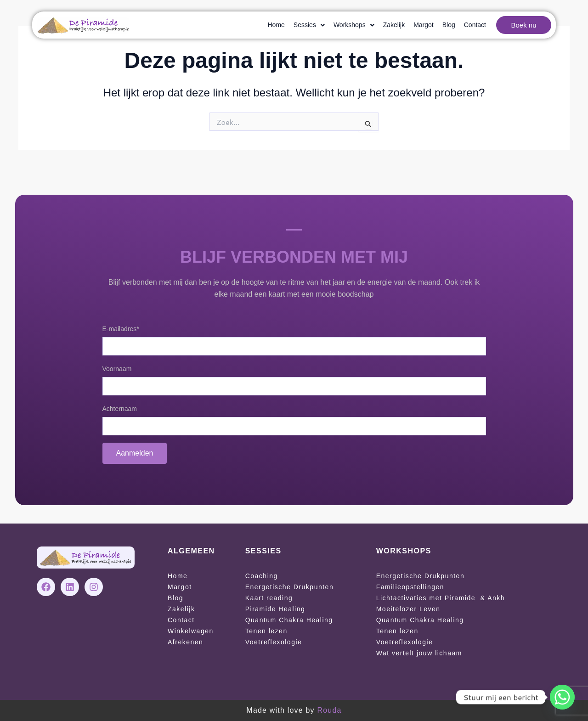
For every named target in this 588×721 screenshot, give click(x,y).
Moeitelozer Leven (408, 609)
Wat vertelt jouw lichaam (419, 653)
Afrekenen (185, 642)
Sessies (309, 25)
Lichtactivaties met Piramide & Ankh (441, 598)
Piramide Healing (275, 609)
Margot (424, 25)
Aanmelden (135, 453)
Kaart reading (269, 598)
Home (276, 25)
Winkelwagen (191, 631)
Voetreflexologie (274, 642)
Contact (475, 25)
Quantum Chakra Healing (289, 620)
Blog (449, 25)
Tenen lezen (266, 631)
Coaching (262, 576)
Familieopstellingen (410, 587)
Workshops (354, 25)
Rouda (329, 710)
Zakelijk (394, 25)
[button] (309, 25)
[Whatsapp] (562, 697)
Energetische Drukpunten (290, 587)
